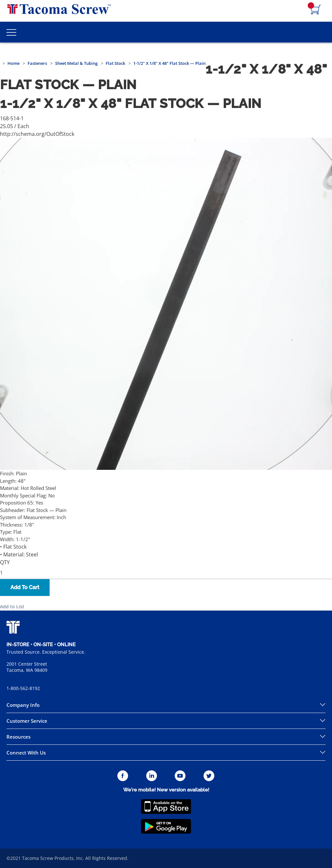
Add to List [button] (12, 606)
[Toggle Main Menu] (11, 32)
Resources (18, 737)
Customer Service (27, 721)
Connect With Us (26, 753)
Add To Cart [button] (25, 587)
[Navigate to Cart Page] (316, 10)
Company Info (23, 705)
